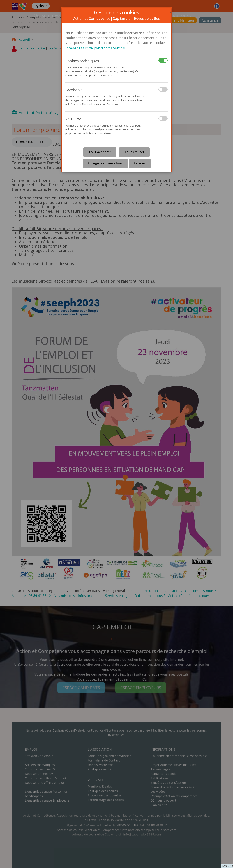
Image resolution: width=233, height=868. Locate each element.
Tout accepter (100, 152)
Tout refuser (134, 152)
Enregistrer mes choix (105, 163)
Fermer (140, 163)
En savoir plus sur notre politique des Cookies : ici (95, 48)
